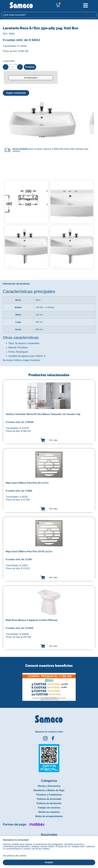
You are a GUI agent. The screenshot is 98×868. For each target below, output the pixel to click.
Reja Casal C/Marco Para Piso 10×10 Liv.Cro (29, 551)
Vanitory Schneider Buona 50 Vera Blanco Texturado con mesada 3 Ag (43, 414)
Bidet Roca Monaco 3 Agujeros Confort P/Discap (31, 620)
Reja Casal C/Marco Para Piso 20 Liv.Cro (27, 483)
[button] (2, 685)
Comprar (30, 67)
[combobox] (49, 15)
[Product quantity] (13, 67)
